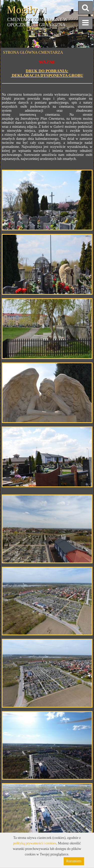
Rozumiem (74, 861)
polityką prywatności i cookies (35, 843)
